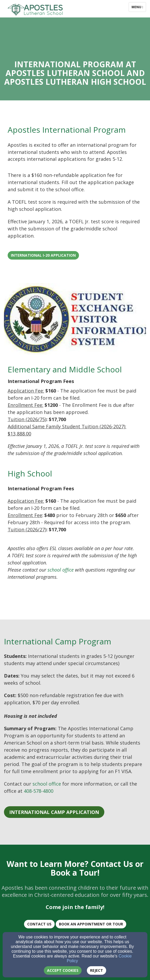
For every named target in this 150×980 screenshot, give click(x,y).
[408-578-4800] (39, 791)
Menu (139, 7)
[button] (54, 812)
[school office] (61, 570)
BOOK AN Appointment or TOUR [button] (91, 924)
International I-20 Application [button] (43, 255)
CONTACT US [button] (39, 924)
